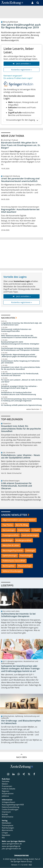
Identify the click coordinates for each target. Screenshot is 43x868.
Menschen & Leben (11, 545)
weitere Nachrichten (34, 409)
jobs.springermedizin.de (11, 849)
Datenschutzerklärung (10, 807)
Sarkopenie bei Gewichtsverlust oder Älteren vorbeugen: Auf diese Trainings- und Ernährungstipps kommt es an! (21, 668)
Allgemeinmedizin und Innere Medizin (19, 520)
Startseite (6, 781)
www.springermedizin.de (12, 844)
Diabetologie (24, 530)
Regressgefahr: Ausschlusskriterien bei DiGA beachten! (20, 211)
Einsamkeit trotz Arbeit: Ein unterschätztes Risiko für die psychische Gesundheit (21, 368)
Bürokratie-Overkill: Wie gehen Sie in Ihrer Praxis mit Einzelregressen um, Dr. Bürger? (21, 145)
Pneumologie (26, 556)
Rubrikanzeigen (8, 828)
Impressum (6, 812)
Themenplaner (8, 825)
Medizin (5, 784)
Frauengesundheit (11, 535)
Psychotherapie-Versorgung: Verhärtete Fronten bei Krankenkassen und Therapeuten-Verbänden (20, 349)
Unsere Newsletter (14, 515)
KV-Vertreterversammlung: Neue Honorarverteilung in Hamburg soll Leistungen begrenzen (21, 400)
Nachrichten (8, 318)
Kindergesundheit (24, 540)
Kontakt (5, 814)
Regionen (6, 791)
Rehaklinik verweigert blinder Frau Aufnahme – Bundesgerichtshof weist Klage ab (19, 387)
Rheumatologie (25, 566)
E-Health (36, 530)
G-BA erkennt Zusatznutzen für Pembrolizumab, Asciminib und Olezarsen (20, 375)
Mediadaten (6, 823)
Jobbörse (5, 796)
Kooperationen (8, 794)
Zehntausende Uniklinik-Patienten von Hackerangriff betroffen (16, 330)
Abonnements (7, 830)
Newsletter (6, 835)
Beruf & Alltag (22, 525)
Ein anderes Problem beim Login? (18, 78)
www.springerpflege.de (11, 846)
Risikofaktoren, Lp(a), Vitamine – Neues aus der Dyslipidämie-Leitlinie (21, 456)
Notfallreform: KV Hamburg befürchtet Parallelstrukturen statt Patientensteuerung (19, 393)
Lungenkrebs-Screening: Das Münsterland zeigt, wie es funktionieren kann (21, 324)
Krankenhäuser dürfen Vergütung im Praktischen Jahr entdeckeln (20, 362)
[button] (41, 3)
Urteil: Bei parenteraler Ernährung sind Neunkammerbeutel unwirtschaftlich (20, 180)
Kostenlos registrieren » (22, 70)
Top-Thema (8, 525)
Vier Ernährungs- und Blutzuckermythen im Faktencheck (21, 722)
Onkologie (30, 550)
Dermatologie (9, 530)
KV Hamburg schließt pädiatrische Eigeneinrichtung (21, 405)
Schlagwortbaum (8, 802)
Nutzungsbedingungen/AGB (13, 805)
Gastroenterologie (30, 535)
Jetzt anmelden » (21, 64)
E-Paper (5, 833)
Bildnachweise (8, 817)
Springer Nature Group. (23, 862)
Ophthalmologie (10, 556)
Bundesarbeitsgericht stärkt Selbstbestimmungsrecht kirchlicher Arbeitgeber (20, 343)
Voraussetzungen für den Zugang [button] (22, 120)
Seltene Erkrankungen (12, 571)
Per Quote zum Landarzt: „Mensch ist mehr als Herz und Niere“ (21, 381)
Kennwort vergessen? (13, 76)
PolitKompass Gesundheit (14, 561)
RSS (3, 838)
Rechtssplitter (9, 566)
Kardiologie (8, 540)
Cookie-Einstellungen (10, 810)
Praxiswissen (7, 786)
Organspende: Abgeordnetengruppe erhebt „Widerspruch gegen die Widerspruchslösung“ (19, 356)
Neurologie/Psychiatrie (13, 550)
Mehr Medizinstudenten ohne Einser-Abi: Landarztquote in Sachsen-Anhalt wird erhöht (19, 337)
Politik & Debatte (8, 789)
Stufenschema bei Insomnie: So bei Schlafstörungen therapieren (18, 615)
